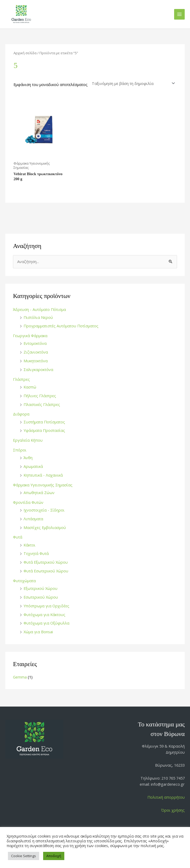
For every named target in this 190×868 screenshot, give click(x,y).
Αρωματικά (33, 466)
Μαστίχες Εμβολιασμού (45, 527)
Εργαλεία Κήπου (28, 440)
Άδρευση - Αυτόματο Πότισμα (39, 309)
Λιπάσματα (33, 519)
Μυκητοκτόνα (36, 361)
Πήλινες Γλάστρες (40, 396)
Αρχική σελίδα (25, 53)
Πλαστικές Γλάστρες (42, 404)
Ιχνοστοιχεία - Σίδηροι (44, 510)
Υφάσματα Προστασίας (44, 430)
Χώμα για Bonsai (38, 632)
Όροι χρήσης (173, 810)
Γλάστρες (21, 379)
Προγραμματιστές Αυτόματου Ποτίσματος (61, 326)
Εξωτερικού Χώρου (40, 588)
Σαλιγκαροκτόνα (38, 369)
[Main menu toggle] (179, 14)
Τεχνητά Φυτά (36, 553)
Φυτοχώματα (24, 581)
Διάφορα (21, 414)
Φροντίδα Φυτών (28, 502)
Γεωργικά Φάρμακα (30, 336)
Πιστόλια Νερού (38, 317)
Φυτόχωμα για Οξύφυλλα (46, 623)
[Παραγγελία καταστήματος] (133, 83)
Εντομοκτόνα (35, 343)
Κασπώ (30, 387)
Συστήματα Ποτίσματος (44, 422)
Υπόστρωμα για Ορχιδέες (46, 606)
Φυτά (18, 537)
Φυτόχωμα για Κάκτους (44, 614)
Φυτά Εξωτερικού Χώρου (46, 562)
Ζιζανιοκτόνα (36, 352)
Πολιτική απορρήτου (166, 797)
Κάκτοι (30, 545)
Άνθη (28, 458)
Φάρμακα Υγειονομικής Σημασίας (43, 485)
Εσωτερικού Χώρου (41, 597)
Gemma (20, 677)
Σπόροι (20, 450)
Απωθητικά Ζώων (39, 492)
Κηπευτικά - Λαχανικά (43, 475)
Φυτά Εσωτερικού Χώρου (46, 571)
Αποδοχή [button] (54, 856)
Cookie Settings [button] (24, 856)
